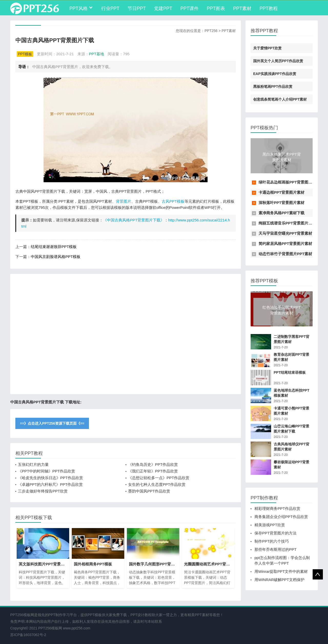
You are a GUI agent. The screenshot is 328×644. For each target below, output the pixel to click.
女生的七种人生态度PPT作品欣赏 (157, 484)
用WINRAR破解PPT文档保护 (279, 580)
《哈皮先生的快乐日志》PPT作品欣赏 (50, 478)
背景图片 (124, 201)
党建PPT (163, 8)
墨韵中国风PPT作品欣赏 (149, 491)
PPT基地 (96, 54)
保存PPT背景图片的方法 (275, 533)
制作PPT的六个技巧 (272, 541)
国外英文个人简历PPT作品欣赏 (278, 61)
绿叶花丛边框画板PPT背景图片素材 (289, 182)
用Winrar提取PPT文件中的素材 (281, 571)
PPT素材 (242, 8)
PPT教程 (269, 8)
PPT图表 (216, 8)
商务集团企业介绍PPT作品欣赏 (281, 517)
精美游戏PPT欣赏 (270, 525)
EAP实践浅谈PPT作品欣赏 (275, 74)
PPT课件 (189, 8)
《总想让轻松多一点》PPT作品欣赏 (159, 478)
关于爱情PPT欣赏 (267, 48)
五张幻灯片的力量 (33, 464)
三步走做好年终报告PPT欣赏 (43, 491)
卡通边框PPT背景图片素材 (281, 192)
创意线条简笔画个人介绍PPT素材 (280, 99)
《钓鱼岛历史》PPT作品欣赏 (153, 464)
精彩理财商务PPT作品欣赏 (277, 508)
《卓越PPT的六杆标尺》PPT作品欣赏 (50, 484)
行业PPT (110, 8)
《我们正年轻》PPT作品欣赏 (153, 471)
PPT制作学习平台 (63, 615)
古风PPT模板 (173, 201)
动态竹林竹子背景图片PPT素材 (285, 254)
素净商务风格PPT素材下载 (281, 213)
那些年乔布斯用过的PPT (275, 549)
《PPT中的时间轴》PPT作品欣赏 (47, 471)
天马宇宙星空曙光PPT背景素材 (285, 233)
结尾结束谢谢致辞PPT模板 (54, 247)
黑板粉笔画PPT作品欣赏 (273, 87)
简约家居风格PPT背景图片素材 (285, 244)
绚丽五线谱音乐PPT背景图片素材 (287, 223)
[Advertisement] (126, 334)
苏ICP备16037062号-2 (28, 635)
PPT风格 (79, 8)
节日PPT (137, 8)
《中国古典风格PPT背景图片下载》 (134, 220)
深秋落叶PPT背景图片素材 (281, 203)
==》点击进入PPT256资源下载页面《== (52, 423)
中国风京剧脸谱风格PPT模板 (56, 257)
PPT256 (211, 31)
